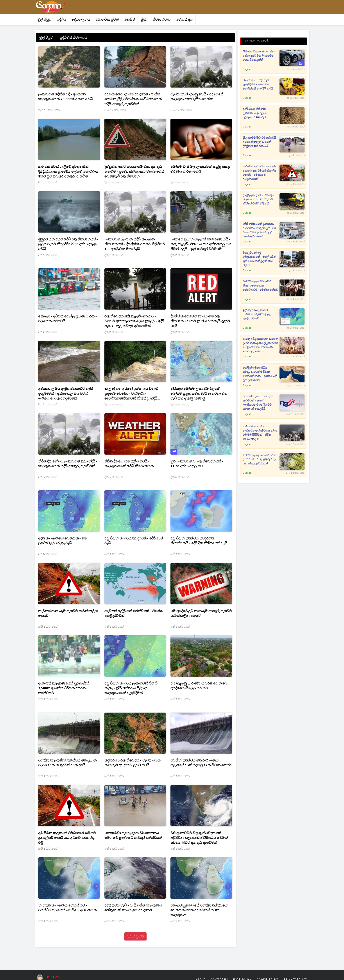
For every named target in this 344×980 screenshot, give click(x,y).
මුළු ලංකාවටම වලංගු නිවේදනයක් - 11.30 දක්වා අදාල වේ (197, 464)
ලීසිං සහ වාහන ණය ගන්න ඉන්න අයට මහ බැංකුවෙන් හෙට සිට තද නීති (259, 56)
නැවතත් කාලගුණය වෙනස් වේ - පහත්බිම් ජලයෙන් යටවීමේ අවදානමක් (67, 908)
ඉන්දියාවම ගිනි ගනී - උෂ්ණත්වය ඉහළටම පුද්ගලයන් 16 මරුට (255, 113)
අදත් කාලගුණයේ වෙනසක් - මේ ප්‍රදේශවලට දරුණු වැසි (62, 541)
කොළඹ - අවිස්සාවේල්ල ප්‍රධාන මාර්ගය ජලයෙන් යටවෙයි (67, 319)
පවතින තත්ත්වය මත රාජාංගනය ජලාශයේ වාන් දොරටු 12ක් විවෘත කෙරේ (201, 763)
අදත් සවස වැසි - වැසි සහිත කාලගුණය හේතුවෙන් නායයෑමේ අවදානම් (133, 908)
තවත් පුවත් (135, 936)
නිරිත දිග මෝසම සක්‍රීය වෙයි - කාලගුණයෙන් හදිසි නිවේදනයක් (129, 464)
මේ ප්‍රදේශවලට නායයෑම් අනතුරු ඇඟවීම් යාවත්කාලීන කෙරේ (201, 613)
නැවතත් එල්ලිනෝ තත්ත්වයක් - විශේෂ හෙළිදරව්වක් (133, 613)
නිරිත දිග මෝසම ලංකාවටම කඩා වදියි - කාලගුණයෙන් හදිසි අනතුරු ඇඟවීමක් (68, 464)
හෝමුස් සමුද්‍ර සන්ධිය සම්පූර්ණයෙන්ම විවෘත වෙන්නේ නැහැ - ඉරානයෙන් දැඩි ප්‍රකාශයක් (260, 374)
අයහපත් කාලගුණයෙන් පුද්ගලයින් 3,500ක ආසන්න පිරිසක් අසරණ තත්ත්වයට (64, 688)
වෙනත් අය (184, 20)
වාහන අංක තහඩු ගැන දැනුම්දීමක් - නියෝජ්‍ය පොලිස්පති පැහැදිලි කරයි (258, 84)
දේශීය (61, 20)
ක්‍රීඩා (144, 20)
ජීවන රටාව (162, 20)
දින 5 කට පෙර (114, 477)
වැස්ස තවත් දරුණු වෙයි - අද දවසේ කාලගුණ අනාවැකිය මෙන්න (197, 97)
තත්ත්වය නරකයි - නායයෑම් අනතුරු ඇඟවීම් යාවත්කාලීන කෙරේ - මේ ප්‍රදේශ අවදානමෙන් (260, 173)
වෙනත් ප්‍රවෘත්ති (256, 41)
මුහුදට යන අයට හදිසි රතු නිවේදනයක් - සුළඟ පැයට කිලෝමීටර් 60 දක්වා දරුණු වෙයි (68, 244)
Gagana (247, 69)
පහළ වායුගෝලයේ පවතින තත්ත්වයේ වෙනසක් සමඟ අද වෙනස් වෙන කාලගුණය (199, 910)
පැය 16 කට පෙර (49, 110)
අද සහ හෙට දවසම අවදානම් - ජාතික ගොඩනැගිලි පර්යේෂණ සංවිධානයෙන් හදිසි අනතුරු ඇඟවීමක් (133, 99)
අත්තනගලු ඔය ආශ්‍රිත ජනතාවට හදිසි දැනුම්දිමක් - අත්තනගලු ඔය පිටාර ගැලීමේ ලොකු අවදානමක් (65, 394)
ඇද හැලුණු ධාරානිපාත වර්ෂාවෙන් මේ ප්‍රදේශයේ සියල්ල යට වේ (199, 686)
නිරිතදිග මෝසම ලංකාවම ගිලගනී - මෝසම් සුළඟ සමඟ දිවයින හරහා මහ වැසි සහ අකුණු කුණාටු (199, 394)
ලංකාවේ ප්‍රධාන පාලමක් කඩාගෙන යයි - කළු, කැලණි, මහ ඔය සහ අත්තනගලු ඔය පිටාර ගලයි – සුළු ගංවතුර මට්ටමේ (201, 244)
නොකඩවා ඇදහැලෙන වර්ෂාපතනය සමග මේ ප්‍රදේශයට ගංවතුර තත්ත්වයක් (133, 835)
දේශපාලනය (81, 20)
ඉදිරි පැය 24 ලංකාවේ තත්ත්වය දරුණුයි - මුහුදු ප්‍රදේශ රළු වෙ (257, 314)
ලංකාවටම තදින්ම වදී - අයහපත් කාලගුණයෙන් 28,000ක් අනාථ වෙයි (65, 97)
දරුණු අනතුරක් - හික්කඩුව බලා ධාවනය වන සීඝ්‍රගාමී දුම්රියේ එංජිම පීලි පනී (259, 199)
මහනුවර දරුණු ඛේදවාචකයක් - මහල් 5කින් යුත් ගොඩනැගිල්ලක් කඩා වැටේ (259, 259)
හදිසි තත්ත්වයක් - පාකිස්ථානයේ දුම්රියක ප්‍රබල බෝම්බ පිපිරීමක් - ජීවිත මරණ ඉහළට (260, 433)
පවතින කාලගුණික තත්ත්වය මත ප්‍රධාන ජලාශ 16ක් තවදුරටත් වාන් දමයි (67, 763)
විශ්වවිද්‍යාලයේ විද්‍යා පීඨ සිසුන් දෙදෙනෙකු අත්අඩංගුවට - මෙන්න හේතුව (260, 286)
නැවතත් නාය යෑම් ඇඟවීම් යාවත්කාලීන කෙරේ (68, 613)
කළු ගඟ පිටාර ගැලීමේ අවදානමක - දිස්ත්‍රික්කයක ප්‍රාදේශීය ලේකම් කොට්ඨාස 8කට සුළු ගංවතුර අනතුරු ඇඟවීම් (68, 172)
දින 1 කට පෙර (48, 182)
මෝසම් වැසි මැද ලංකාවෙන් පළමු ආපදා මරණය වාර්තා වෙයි (200, 169)
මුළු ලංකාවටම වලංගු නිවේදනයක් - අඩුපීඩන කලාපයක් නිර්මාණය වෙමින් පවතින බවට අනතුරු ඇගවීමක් (199, 838)
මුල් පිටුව (44, 20)
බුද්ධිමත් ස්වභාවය (73, 38)
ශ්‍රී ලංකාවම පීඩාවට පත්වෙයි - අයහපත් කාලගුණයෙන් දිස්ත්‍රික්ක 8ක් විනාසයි (260, 142)
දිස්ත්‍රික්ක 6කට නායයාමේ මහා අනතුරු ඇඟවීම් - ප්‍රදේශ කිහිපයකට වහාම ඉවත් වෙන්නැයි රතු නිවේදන (134, 172)
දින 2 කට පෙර (180, 255)
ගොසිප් (129, 20)
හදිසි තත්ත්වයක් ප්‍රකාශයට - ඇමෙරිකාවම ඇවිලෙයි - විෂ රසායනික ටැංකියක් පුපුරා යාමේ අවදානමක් (259, 230)
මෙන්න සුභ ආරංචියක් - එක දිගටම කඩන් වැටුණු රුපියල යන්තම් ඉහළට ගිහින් (259, 459)
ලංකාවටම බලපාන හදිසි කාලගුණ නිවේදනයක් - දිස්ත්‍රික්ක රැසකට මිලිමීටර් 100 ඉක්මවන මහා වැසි (135, 244)
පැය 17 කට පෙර (115, 110)
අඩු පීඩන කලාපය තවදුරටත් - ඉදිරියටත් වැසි (134, 541)
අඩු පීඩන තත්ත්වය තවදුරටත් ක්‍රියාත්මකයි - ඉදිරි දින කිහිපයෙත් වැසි (199, 541)
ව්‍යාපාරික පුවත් (107, 20)
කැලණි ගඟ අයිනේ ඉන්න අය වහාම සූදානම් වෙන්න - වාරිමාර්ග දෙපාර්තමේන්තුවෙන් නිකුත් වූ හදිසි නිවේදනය (131, 394)
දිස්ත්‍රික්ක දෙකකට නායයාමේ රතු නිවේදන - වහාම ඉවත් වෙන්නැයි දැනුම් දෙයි (200, 321)
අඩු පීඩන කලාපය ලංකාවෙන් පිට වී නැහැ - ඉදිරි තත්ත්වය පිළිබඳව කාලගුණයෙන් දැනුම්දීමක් (131, 688)
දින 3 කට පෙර (48, 477)
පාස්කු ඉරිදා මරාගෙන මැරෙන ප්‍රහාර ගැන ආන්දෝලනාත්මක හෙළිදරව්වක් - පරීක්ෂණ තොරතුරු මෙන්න (260, 345)
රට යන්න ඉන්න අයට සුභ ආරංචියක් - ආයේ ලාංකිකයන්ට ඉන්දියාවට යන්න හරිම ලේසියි (258, 403)
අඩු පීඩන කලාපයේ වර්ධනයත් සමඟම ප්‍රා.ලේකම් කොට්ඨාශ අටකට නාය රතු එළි (67, 838)
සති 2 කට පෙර (114, 921)
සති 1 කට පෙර (114, 554)
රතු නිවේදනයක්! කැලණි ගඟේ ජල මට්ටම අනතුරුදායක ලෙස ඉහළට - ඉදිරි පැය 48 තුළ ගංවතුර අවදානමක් (134, 321)
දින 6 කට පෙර (180, 477)
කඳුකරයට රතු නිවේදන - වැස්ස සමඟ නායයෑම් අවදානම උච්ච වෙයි (132, 763)
